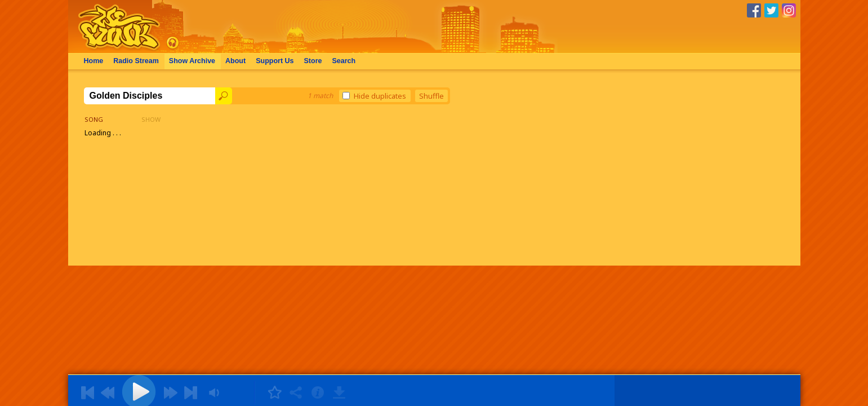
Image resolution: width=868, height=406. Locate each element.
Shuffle (431, 96)
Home (94, 61)
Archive (192, 61)
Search (344, 61)
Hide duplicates (374, 96)
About (235, 61)
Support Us (275, 61)
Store (313, 61)
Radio (136, 61)
